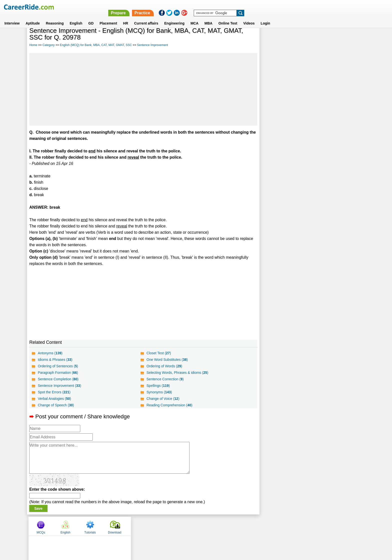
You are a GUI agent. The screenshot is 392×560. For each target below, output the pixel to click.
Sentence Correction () (165, 379)
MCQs (273, 38)
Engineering (174, 17)
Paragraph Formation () (58, 373)
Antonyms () (50, 353)
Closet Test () (159, 353)
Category (49, 45)
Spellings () (158, 386)
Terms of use (194, 526)
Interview (12, 17)
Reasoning (55, 17)
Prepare (262, 7)
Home (33, 45)
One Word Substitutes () (167, 360)
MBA (208, 17)
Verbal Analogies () (54, 399)
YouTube (231, 526)
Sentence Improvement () (59, 386)
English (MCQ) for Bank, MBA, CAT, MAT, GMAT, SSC (96, 45)
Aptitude (33, 17)
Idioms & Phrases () (55, 360)
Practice (286, 7)
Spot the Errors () (54, 392)
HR (125, 17)
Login (265, 17)
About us (151, 526)
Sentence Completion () (58, 379)
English (76, 17)
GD (91, 17)
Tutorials (322, 38)
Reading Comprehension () (169, 405)
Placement (108, 17)
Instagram (251, 526)
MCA (194, 17)
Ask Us (214, 526)
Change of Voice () (163, 399)
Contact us (171, 526)
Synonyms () (159, 392)
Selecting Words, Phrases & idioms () (177, 373)
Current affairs (146, 17)
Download (347, 38)
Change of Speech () (56, 405)
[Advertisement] (143, 89)
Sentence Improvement (152, 45)
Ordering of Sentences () (58, 366)
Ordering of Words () (164, 366)
